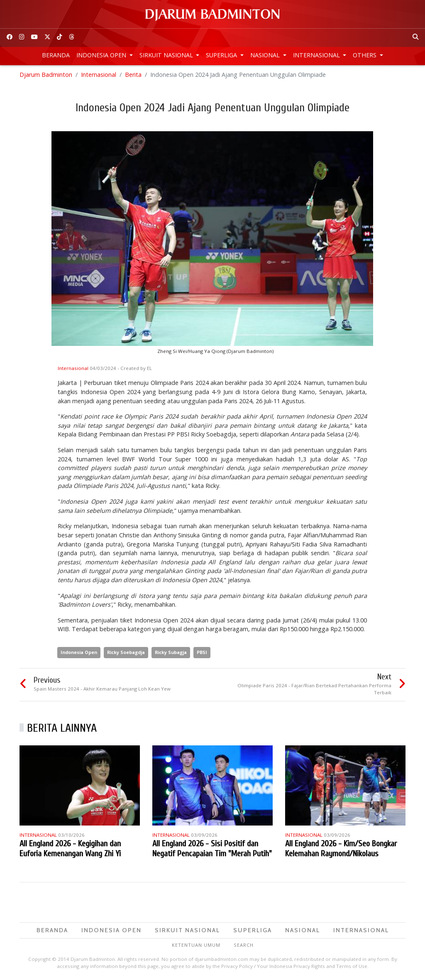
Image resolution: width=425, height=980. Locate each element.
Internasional (317, 55)
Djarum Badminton (46, 75)
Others (365, 55)
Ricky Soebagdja (126, 652)
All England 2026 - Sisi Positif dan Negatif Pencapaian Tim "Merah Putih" (212, 849)
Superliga (222, 55)
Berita (133, 75)
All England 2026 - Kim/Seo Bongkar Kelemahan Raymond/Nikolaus (341, 849)
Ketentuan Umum (196, 945)
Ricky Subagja (171, 652)
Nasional (266, 55)
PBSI (202, 652)
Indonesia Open (102, 55)
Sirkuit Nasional (167, 55)
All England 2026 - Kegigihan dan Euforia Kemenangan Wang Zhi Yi (70, 849)
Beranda (56, 55)
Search (244, 945)
